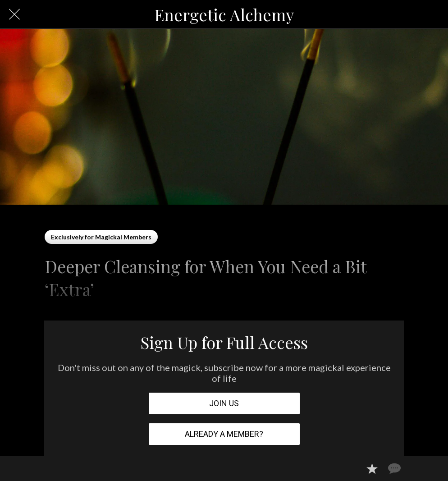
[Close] (14, 14)
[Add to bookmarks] (372, 468)
